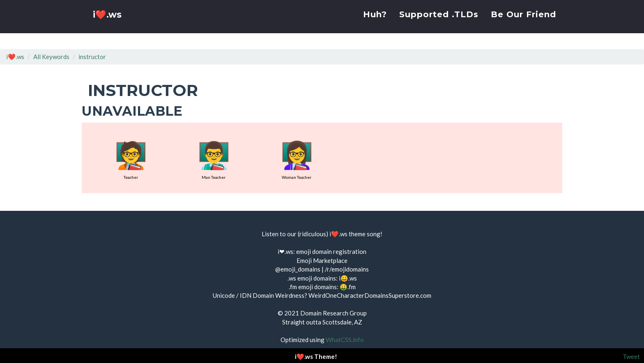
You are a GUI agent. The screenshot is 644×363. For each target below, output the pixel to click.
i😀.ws (348, 278)
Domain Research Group (333, 313)
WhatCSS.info (345, 340)
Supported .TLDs (439, 23)
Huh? (375, 23)
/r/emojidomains (347, 269)
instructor (92, 57)
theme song (365, 234)
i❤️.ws (108, 24)
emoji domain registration (331, 251)
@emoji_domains (298, 269)
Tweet (631, 356)
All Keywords (51, 57)
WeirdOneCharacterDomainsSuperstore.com (370, 295)
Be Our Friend (523, 23)
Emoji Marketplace (322, 260)
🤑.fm (348, 287)
